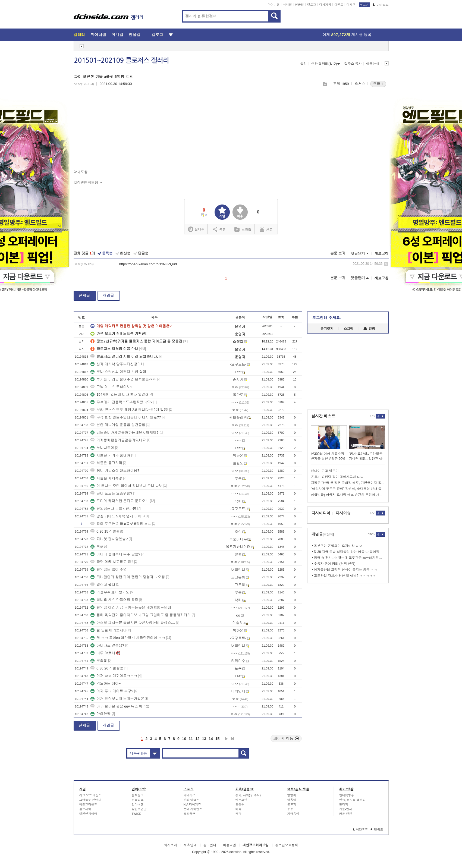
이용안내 (373, 64)
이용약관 (230, 845)
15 (218, 739)
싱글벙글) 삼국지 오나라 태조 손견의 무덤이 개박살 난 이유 (348, 495)
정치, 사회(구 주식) (248, 795)
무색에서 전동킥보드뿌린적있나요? (121, 402)
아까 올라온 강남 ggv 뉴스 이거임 (120, 706)
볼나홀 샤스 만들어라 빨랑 (114, 600)
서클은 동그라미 (106, 463)
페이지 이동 (286, 738)
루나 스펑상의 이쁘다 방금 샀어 (118, 372)
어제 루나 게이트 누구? (112, 691)
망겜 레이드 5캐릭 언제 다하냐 (118, 516)
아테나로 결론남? (107, 645)
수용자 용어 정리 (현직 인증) (335, 564)
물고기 (292, 804)
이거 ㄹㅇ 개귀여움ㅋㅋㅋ (114, 676)
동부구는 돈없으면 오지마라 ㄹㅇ (338, 546)
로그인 (364, 5)
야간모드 (381, 5)
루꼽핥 (99, 661)
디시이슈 (343, 513)
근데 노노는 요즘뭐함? (111, 493)
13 (204, 739)
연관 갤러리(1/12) (326, 64)
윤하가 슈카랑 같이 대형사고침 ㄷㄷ (337, 477)
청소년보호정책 (287, 845)
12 (197, 739)
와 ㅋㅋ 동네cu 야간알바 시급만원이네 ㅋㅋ (128, 638)
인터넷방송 (347, 795)
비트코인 (241, 800)
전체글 (84, 295)
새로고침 (382, 254)
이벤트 (339, 5)
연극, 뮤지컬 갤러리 (352, 800)
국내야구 (190, 795)
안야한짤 (100, 714)
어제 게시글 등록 (347, 35)
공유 (219, 229)
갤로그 (312, 5)
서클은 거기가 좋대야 (110, 455)
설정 (303, 64)
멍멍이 (292, 795)
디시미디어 (321, 513)
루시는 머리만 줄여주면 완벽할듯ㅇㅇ (123, 379)
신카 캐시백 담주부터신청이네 (117, 364)
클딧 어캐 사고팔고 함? (112, 562)
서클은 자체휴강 (106, 478)
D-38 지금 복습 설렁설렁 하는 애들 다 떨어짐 (347, 552)
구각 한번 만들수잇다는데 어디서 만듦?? (126, 417)
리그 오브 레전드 (91, 795)
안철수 (240, 804)
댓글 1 (378, 84)
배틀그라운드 (88, 804)
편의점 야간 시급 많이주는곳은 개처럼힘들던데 (131, 607)
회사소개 (171, 845)
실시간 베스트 (323, 416)
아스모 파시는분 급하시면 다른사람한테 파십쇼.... (133, 623)
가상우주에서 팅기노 (110, 592)
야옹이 (292, 800)
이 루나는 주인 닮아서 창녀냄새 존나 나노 (126, 486)
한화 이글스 (191, 800)
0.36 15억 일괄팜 (107, 531)
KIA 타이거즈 (192, 804)
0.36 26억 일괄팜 (107, 668)
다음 (226, 739)
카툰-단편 (346, 814)
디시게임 (325, 5)
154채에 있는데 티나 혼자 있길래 (120, 394)
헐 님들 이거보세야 (109, 630)
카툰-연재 (346, 809)
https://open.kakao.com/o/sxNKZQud (148, 264)
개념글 (108, 295)
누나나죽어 (102, 448)
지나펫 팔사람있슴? (109, 539)
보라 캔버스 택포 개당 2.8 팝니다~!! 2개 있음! (129, 410)
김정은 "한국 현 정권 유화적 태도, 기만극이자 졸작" (348, 483)
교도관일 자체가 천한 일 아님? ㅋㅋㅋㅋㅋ (345, 576)
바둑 (238, 809)
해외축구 (190, 814)
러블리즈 (138, 800)
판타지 (344, 804)
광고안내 (210, 845)
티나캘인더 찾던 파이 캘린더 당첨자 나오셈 (128, 577)
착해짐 (99, 547)
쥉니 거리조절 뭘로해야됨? (115, 471)
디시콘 (351, 5)
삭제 (386, 264)
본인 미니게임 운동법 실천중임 (118, 425)
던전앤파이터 (88, 814)
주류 (290, 809)
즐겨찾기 (327, 329)
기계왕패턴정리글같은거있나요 (118, 440)
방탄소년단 (139, 809)
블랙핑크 (138, 795)
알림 (369, 329)
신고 (266, 229)
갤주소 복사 (353, 64)
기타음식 (293, 814)
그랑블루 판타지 (90, 800)
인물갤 (299, 5)
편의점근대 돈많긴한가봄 (113, 509)
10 (184, 739)
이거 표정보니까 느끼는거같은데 (119, 699)
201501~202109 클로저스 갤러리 (122, 61)
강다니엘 (138, 804)
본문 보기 (338, 253)
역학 (238, 814)
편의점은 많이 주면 (109, 569)
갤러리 (79, 35)
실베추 (196, 229)
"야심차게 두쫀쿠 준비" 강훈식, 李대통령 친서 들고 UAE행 (348, 489)
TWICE (136, 814)
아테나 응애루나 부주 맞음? (115, 554)
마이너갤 (274, 5)
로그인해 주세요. (327, 318)
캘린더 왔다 (103, 585)
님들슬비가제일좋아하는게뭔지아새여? (124, 433)
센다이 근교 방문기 (325, 471)
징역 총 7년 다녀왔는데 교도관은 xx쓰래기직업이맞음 (349, 558)
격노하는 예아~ (106, 683)
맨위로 (377, 829)
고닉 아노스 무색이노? (111, 387)
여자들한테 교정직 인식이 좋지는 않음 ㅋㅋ (346, 570)
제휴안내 (190, 845)
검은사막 (85, 809)
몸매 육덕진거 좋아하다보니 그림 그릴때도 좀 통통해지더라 (141, 615)
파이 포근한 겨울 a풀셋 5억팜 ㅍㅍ (121, 524)
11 (191, 739)
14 (211, 739)
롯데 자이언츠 (193, 809)
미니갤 (287, 5)
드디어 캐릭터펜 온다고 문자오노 (120, 501)
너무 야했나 (103, 653)
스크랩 (325, 84)
